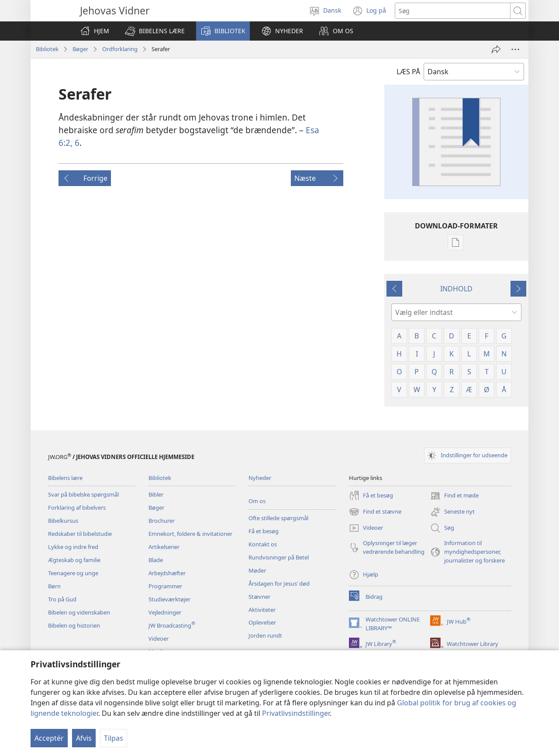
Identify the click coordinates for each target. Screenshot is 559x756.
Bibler (156, 494)
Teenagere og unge (73, 573)
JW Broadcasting (172, 625)
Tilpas (114, 738)
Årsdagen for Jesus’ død (279, 583)
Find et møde (454, 496)
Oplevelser (262, 622)
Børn (54, 586)
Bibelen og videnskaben (79, 612)
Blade (156, 560)
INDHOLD (456, 289)
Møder (257, 570)
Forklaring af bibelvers (77, 507)
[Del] (496, 49)
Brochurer (162, 521)
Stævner (259, 597)
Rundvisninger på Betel (279, 557)
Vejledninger (165, 612)
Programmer (165, 586)
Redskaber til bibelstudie (80, 534)
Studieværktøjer (169, 599)
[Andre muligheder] (515, 49)
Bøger (80, 49)
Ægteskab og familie (74, 560)
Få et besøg (264, 531)
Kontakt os (263, 544)
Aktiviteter (262, 610)
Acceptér (49, 738)
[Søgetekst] (453, 11)
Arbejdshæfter (167, 573)
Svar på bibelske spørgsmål (83, 494)
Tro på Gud (62, 599)
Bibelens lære (65, 478)
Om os (257, 501)
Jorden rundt (265, 635)
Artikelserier (164, 547)
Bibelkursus (63, 521)
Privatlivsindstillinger (296, 713)
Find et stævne (375, 512)
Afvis (84, 738)
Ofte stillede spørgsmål (278, 518)
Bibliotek (47, 49)
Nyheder (260, 478)
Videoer (159, 639)
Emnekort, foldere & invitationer (190, 534)
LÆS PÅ (408, 72)
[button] (155, 31)
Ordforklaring (120, 49)
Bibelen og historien (74, 625)
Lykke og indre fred (73, 547)
